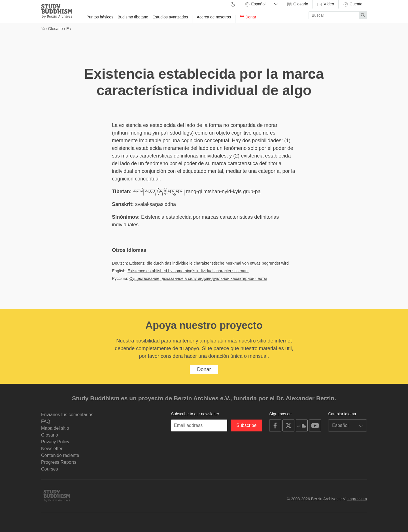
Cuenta (353, 4)
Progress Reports (59, 462)
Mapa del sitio (55, 428)
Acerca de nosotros (214, 17)
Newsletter (52, 449)
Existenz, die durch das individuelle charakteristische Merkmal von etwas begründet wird (209, 263)
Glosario (297, 4)
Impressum (357, 499)
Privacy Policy (55, 442)
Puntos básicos (100, 17)
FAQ (46, 421)
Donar (248, 17)
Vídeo (325, 4)
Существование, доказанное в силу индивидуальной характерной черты (198, 278)
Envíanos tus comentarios (67, 415)
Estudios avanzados (170, 17)
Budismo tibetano (133, 17)
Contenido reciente (60, 455)
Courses (50, 469)
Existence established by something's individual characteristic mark (188, 271)
